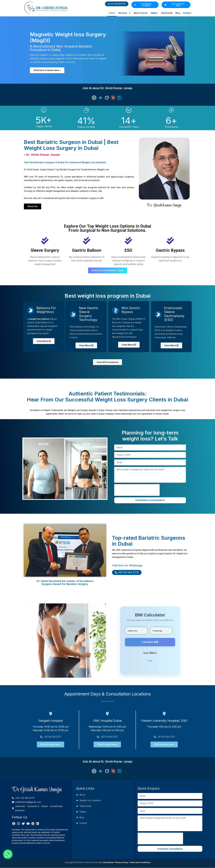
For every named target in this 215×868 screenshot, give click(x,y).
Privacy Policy (121, 862)
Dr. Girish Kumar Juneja (43, 155)
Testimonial (166, 13)
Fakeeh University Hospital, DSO (164, 721)
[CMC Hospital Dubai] (107, 714)
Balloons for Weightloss (46, 310)
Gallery (154, 13)
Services (124, 13)
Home (112, 13)
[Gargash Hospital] (51, 714)
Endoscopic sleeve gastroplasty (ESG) (174, 314)
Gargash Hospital (51, 721)
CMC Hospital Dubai (107, 721)
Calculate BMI (150, 642)
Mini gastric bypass (131, 310)
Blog (178, 13)
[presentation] (137, 490)
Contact (187, 13)
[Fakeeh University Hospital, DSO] (164, 714)
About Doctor (141, 13)
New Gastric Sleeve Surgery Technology (89, 314)
